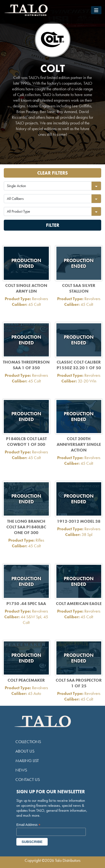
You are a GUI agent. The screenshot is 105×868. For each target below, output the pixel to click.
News (21, 770)
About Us (25, 751)
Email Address (28, 825)
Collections (28, 742)
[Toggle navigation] (96, 10)
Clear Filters (52, 173)
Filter (53, 225)
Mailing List (27, 761)
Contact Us (28, 779)
